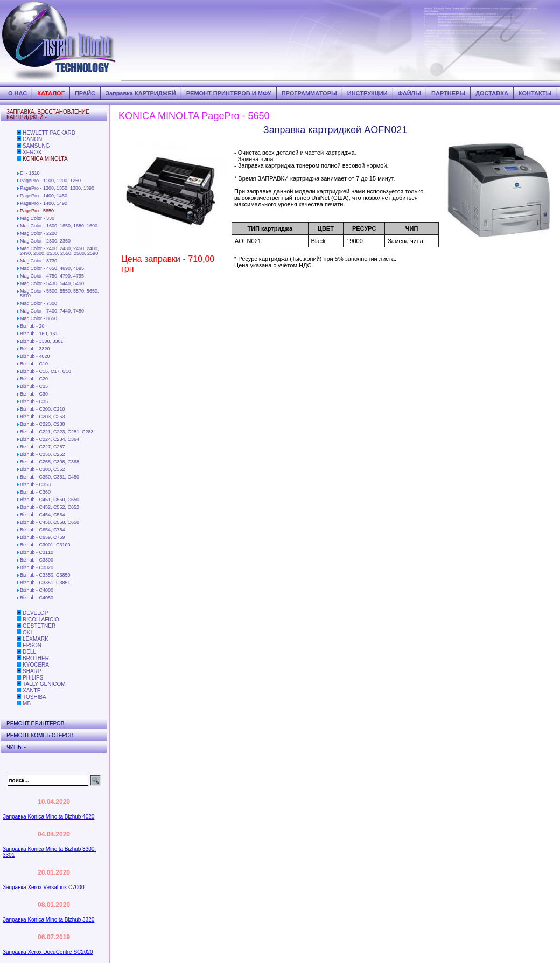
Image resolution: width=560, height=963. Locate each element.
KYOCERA (36, 665)
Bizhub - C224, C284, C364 (50, 439)
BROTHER (36, 658)
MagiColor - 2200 (38, 233)
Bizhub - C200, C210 (43, 409)
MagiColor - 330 (37, 218)
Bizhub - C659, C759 (43, 537)
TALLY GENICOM (44, 684)
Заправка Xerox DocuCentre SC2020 (48, 952)
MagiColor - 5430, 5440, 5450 (52, 283)
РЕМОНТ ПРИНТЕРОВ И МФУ (229, 93)
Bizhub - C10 (34, 364)
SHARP (32, 671)
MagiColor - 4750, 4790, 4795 (52, 276)
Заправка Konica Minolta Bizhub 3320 (48, 920)
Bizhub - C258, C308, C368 (50, 462)
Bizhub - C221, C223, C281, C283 (57, 432)
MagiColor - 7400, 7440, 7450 (52, 311)
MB (27, 704)
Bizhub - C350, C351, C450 (50, 477)
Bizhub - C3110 (37, 552)
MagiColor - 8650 (38, 318)
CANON (32, 139)
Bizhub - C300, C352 (43, 469)
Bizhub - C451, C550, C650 (50, 500)
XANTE (31, 691)
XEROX (32, 152)
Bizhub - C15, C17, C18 (45, 371)
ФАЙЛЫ (409, 93)
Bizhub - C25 (34, 386)
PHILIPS (33, 678)
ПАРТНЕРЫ (448, 93)
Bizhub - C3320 (37, 567)
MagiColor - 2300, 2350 (45, 241)
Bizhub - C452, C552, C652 (50, 507)
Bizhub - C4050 (37, 598)
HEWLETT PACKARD (49, 133)
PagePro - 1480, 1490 (44, 203)
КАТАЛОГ (51, 93)
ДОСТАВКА (492, 93)
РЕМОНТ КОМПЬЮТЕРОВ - (41, 735)
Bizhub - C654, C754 (43, 530)
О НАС (17, 93)
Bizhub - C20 (34, 379)
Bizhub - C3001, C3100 (45, 545)
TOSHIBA (34, 697)
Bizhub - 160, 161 (39, 334)
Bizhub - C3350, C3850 (45, 575)
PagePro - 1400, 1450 (44, 196)
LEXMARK (36, 639)
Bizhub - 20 (32, 326)
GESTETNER (39, 626)
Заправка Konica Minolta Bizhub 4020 (48, 817)
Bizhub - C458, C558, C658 (50, 522)
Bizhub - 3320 (35, 349)
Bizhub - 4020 (35, 356)
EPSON (32, 645)
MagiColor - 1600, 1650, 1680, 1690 (59, 226)
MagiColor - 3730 (38, 261)
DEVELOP (35, 613)
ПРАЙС (85, 93)
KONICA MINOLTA (45, 159)
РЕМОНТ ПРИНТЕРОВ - (37, 723)
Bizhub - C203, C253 (43, 417)
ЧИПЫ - (16, 747)
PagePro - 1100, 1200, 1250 (50, 181)
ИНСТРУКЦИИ (367, 93)
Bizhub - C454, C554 (43, 515)
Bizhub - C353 (35, 484)
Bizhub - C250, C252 (43, 454)
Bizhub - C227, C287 (43, 447)
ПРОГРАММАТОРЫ (309, 93)
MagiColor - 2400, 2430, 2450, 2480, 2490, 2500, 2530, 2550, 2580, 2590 (59, 251)
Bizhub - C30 (34, 394)
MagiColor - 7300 (38, 303)
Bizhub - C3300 (37, 560)
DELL (29, 652)
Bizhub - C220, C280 (43, 424)
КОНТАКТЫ (535, 93)
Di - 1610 (30, 173)
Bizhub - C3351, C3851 (45, 583)
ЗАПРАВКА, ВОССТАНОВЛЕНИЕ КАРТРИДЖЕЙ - (48, 115)
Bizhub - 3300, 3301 (42, 341)
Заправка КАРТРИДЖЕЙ (141, 93)
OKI (27, 632)
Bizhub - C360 (35, 492)
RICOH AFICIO (41, 619)
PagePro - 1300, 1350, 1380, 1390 (57, 188)
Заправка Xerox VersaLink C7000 (43, 887)
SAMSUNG (36, 146)
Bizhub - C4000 (37, 590)
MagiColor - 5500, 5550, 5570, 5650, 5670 (59, 293)
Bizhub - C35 (34, 401)
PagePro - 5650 (37, 211)
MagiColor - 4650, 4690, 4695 (52, 268)
